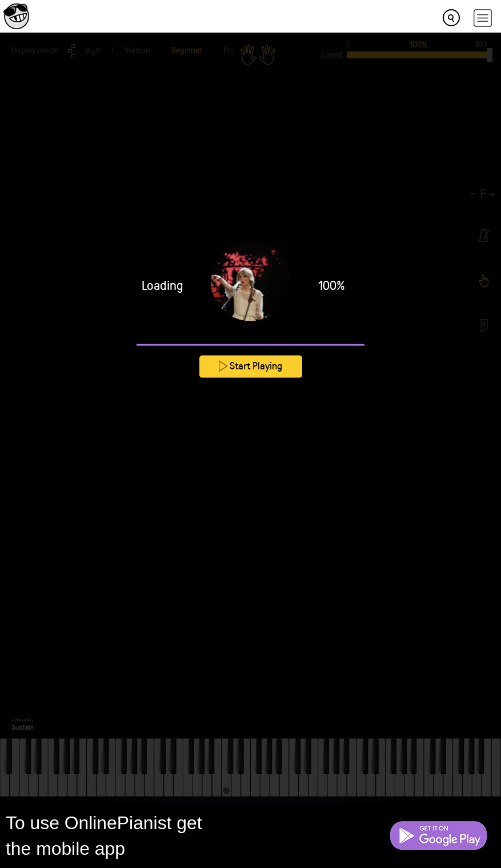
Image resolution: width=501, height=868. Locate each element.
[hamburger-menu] (483, 18)
